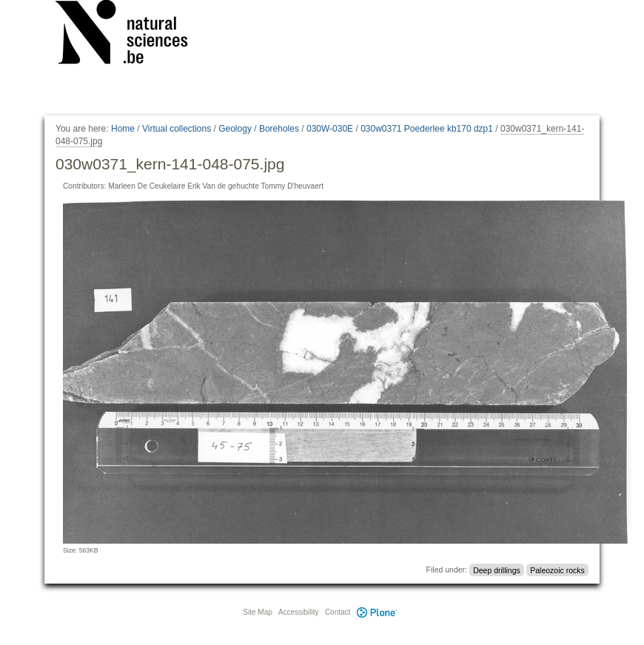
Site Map (257, 612)
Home (123, 129)
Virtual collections (177, 129)
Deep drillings (497, 570)
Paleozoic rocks (557, 570)
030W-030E (330, 129)
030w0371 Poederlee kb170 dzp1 (427, 129)
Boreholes (279, 129)
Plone (377, 612)
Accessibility (298, 612)
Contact (338, 612)
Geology (235, 129)
